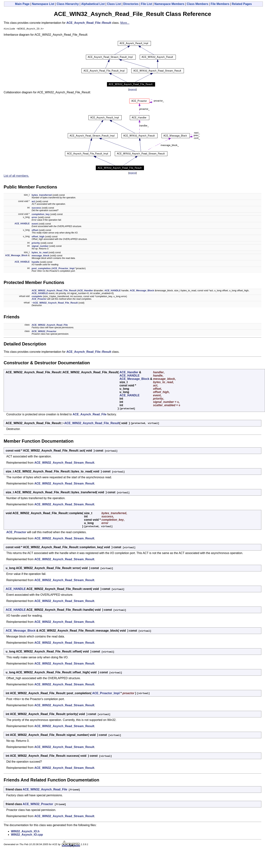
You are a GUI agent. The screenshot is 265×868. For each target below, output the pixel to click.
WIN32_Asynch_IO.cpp (27, 835)
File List (147, 4)
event (35, 224)
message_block (41, 256)
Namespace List (43, 4)
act (33, 202)
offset (35, 231)
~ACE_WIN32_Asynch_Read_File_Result (55, 303)
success (36, 208)
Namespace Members (169, 4)
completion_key (41, 215)
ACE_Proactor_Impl (63, 269)
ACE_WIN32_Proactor (44, 332)
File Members (220, 4)
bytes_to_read (40, 253)
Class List (114, 4)
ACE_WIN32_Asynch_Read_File (50, 325)
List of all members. (16, 176)
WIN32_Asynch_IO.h (25, 832)
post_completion (41, 269)
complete (37, 297)
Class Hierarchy (68, 4)
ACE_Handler (85, 291)
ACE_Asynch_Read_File (89, 415)
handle (36, 262)
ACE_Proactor (39, 300)
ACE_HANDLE (22, 224)
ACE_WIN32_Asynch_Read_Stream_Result (64, 463)
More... (125, 23)
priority (36, 243)
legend (132, 90)
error (34, 218)
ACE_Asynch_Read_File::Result (89, 23)
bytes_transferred (42, 196)
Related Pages (242, 4)
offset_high (38, 237)
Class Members (198, 4)
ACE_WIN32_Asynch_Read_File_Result (54, 291)
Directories (131, 4)
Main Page (22, 4)
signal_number (40, 247)
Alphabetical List (93, 4)
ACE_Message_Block (16, 256)
